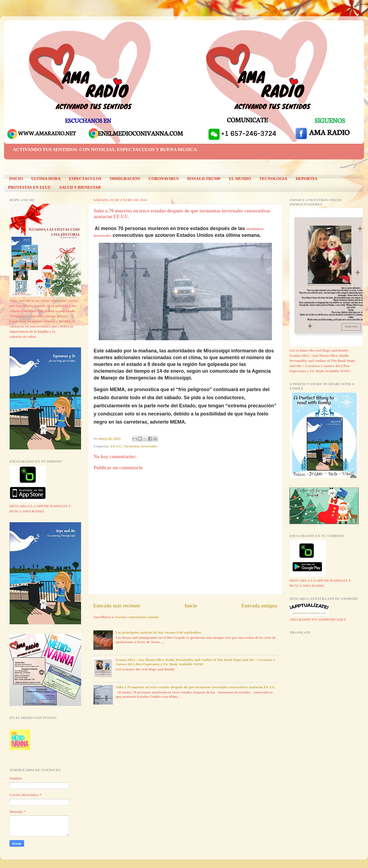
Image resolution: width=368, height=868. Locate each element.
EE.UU (116, 446)
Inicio (191, 606)
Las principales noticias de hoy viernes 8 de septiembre (158, 632)
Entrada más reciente (117, 606)
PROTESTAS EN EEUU (29, 187)
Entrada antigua (259, 606)
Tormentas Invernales (140, 446)
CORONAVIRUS (164, 179)
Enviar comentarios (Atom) (137, 617)
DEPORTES (307, 179)
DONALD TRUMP (204, 179)
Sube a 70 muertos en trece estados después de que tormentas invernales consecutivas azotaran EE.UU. (195, 687)
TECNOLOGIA (273, 179)
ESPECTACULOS (85, 179)
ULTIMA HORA (46, 179)
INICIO (16, 179)
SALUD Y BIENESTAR (80, 187)
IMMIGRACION (125, 179)
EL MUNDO (240, 179)
